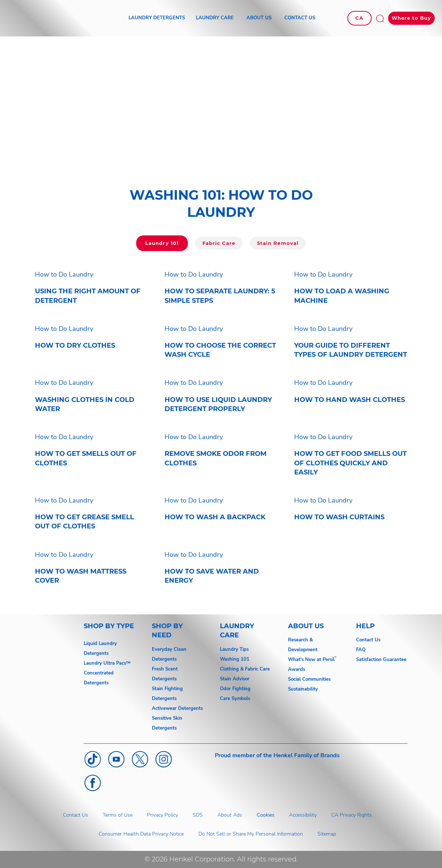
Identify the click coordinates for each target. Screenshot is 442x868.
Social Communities (309, 679)
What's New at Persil (311, 660)
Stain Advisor (235, 679)
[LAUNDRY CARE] (215, 18)
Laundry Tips (234, 649)
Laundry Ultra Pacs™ (107, 663)
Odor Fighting (235, 689)
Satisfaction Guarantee (381, 660)
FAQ (361, 650)
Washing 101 (235, 659)
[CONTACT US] (300, 18)
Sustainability (303, 689)
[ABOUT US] (259, 18)
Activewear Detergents (177, 708)
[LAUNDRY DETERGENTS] (157, 18)
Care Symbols (235, 699)
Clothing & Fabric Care (245, 669)
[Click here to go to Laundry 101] (162, 243)
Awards (297, 669)
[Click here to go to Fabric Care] (219, 243)
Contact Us (368, 640)
